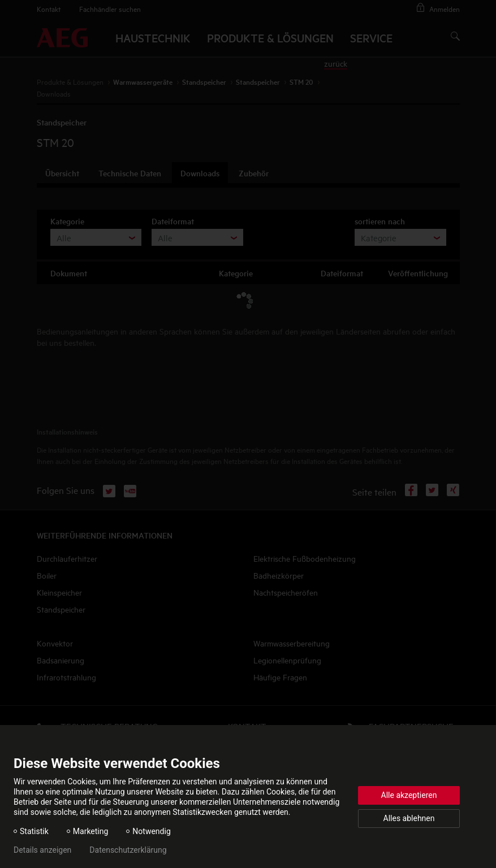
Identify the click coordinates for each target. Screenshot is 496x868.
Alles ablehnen (409, 818)
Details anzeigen (42, 850)
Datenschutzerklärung (128, 850)
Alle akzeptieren (409, 795)
